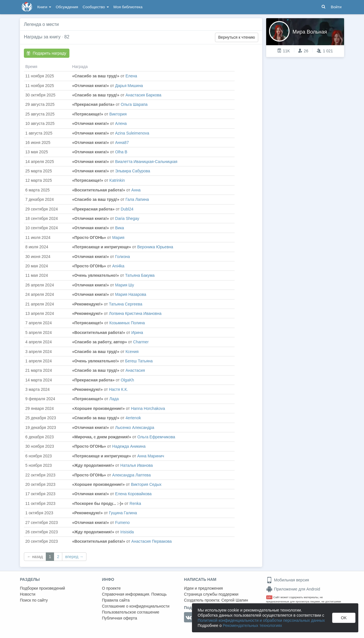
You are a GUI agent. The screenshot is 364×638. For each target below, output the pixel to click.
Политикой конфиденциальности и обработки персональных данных (261, 620)
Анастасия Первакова (152, 541)
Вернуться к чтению (236, 37)
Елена (131, 76)
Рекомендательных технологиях (252, 625)
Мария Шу (125, 285)
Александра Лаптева (132, 475)
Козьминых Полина (127, 323)
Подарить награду (46, 53)
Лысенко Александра (135, 428)
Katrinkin (117, 180)
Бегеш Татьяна (139, 361)
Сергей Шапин (235, 600)
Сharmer (141, 342)
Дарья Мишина (129, 86)
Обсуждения (67, 7)
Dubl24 (127, 209)
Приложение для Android (293, 589)
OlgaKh (128, 380)
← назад (35, 557)
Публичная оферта (120, 618)
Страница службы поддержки (211, 594)
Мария (118, 238)
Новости (28, 594)
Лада (114, 399)
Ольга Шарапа (134, 104)
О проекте (111, 588)
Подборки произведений (43, 588)
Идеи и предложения (203, 588)
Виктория (118, 114)
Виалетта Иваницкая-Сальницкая (146, 162)
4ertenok (133, 418)
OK (344, 618)
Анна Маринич (151, 456)
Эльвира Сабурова (133, 171)
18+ (269, 597)
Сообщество (96, 7)
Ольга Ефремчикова (156, 437)
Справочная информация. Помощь (135, 594)
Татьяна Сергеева (126, 304)
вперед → (74, 557)
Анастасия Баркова (143, 95)
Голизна (123, 257)
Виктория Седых (146, 484)
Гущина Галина (123, 513)
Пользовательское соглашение (131, 612)
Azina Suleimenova (132, 133)
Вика (120, 228)
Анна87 (122, 143)
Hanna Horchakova (148, 408)
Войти (336, 7)
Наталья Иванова (136, 465)
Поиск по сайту (34, 600)
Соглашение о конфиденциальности (136, 606)
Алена (121, 123)
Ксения (132, 352)
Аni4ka (118, 266)
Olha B (121, 152)
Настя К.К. (118, 389)
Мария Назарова (131, 294)
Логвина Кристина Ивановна (135, 313)
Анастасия (135, 370)
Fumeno (122, 523)
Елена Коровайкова (133, 494)
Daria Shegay (127, 218)
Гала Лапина (137, 199)
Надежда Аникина (129, 446)
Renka (135, 503)
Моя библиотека (128, 7)
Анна (136, 190)
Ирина (137, 333)
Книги (44, 7)
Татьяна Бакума (140, 275)
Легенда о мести (41, 24)
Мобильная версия (288, 580)
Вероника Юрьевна (155, 247)
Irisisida (127, 532)
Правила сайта (116, 600)
